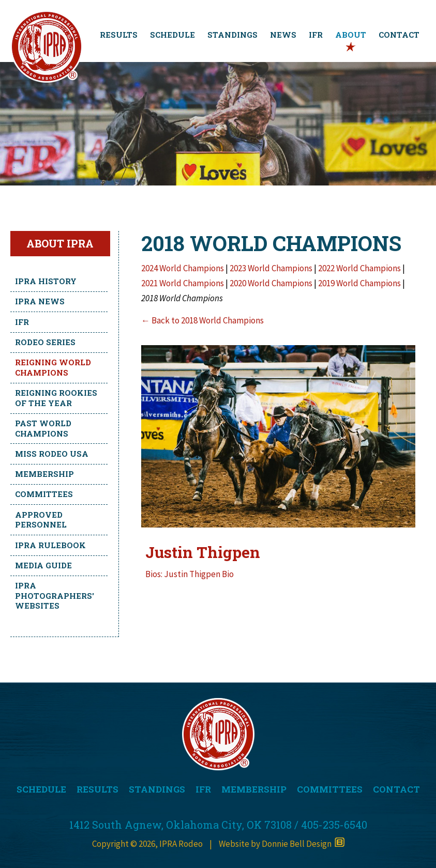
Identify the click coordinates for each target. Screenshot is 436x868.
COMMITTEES (330, 789)
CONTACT (399, 35)
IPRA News (40, 301)
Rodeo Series (45, 342)
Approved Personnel (41, 520)
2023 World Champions (271, 268)
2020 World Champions (272, 283)
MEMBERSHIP (254, 789)
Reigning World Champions (53, 367)
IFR (316, 35)
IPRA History (46, 281)
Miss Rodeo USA (52, 454)
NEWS (283, 35)
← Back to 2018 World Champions (202, 320)
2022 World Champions (359, 268)
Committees (44, 494)
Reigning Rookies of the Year (56, 398)
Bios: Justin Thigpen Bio (190, 574)
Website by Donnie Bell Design (282, 844)
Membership (44, 474)
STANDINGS (232, 35)
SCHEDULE (172, 35)
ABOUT (351, 35)
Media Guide (43, 565)
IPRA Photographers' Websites (55, 595)
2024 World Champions (183, 268)
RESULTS (119, 35)
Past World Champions (43, 428)
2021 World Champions (183, 283)
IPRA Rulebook (50, 545)
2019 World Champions (360, 283)
